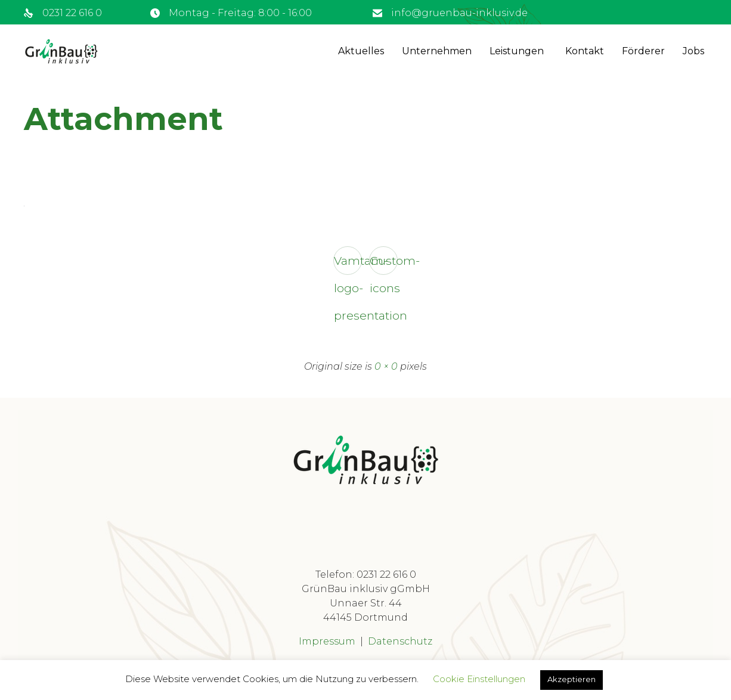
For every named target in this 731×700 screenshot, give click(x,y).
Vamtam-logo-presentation (348, 264)
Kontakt (585, 51)
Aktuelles (361, 51)
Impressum (327, 641)
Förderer (643, 51)
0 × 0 (386, 366)
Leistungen (517, 51)
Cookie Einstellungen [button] (479, 679)
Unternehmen (437, 51)
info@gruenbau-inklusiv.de (459, 13)
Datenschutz (400, 641)
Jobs (693, 51)
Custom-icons (384, 264)
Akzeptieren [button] (572, 679)
